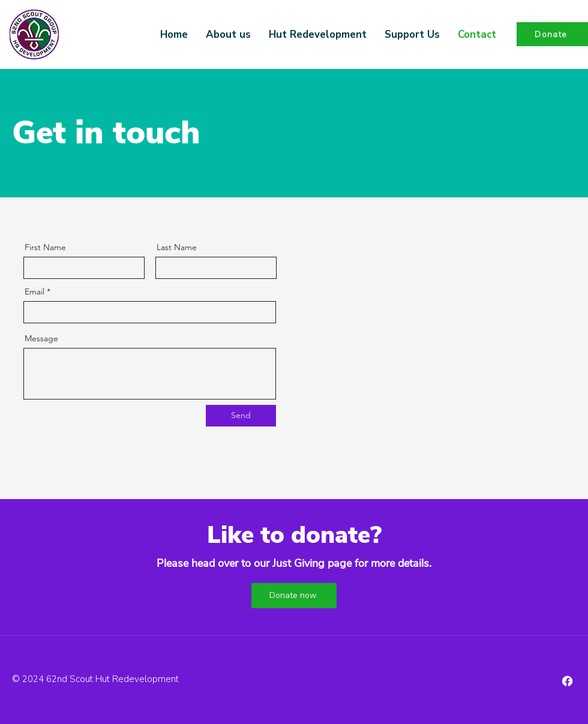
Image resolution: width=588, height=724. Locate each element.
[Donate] (552, 34)
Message (41, 338)
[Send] (241, 416)
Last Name (177, 247)
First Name (45, 247)
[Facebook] (567, 681)
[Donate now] (294, 596)
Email (34, 292)
